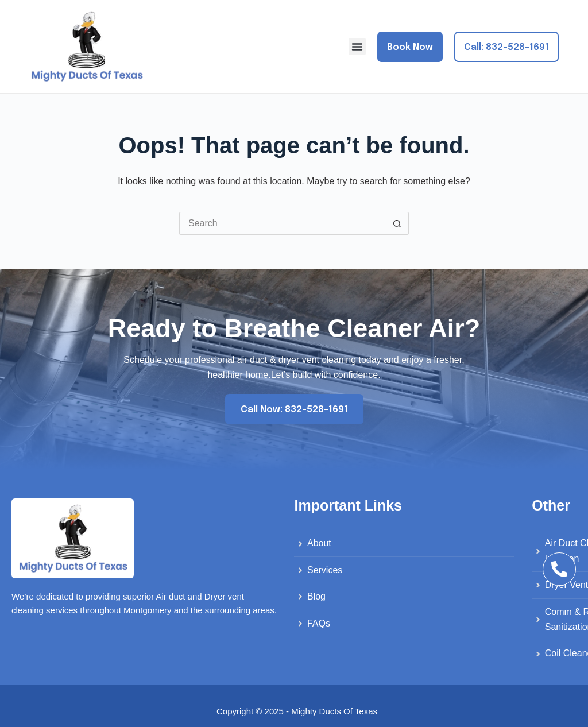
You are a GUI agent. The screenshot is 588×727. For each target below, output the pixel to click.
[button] (357, 47)
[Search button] (397, 223)
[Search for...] (283, 223)
